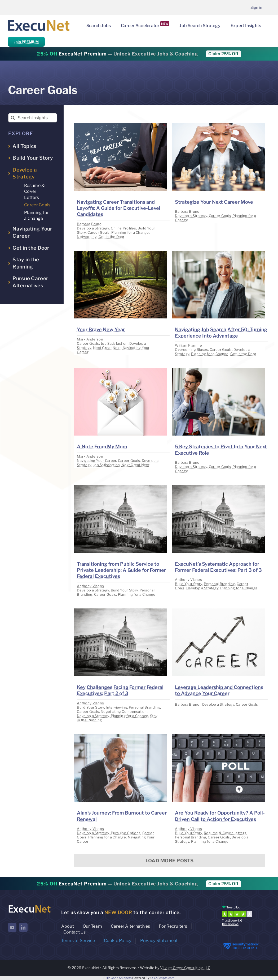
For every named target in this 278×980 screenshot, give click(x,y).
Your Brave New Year (101, 329)
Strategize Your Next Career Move (214, 202)
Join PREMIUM (26, 42)
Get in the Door (112, 237)
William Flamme (188, 345)
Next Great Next (107, 348)
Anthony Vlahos (90, 586)
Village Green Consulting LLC (185, 968)
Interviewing (116, 707)
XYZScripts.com (163, 978)
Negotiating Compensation (124, 711)
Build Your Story (124, 590)
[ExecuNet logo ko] (29, 906)
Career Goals (98, 232)
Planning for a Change (130, 232)
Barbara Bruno (89, 224)
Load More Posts (170, 861)
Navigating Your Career (96, 461)
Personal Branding (219, 584)
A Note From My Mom (102, 447)
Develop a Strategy (93, 228)
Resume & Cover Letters (225, 833)
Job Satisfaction (114, 343)
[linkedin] (23, 927)
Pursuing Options (126, 833)
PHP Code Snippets (118, 978)
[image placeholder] (121, 125)
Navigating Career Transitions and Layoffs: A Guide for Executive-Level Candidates (119, 208)
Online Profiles (123, 228)
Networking (87, 237)
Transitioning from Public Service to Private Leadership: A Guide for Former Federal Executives (121, 570)
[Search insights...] (33, 118)
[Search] (13, 118)
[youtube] (12, 927)
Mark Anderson (90, 339)
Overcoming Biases (191, 350)
